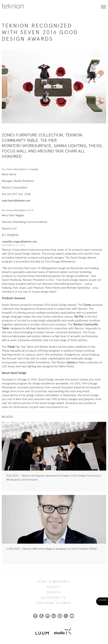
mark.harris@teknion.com (16, 201)
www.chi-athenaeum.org (17, 407)
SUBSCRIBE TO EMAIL (54, 603)
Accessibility (54, 598)
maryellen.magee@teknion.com (19, 242)
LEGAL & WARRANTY (54, 582)
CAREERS (54, 592)
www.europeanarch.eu (54, 407)
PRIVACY (54, 587)
